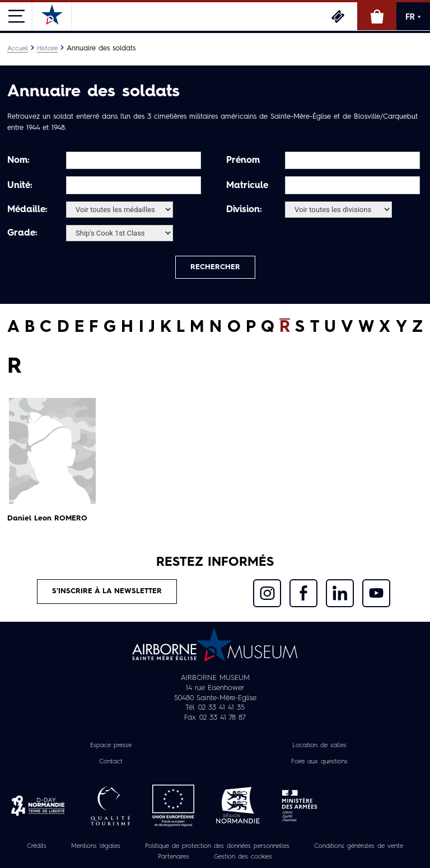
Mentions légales (96, 846)
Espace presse (111, 745)
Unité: (20, 186)
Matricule (247, 186)
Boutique (377, 16)
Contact (111, 762)
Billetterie (338, 16)
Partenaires (174, 857)
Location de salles (319, 745)
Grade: (22, 233)
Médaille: (27, 210)
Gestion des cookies (243, 857)
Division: (244, 210)
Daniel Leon (47, 519)
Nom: (18, 161)
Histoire (47, 49)
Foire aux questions (319, 762)
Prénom (243, 161)
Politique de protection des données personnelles (217, 846)
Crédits (37, 846)
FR (413, 17)
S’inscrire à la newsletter (107, 591)
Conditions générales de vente (359, 846)
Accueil (18, 49)
